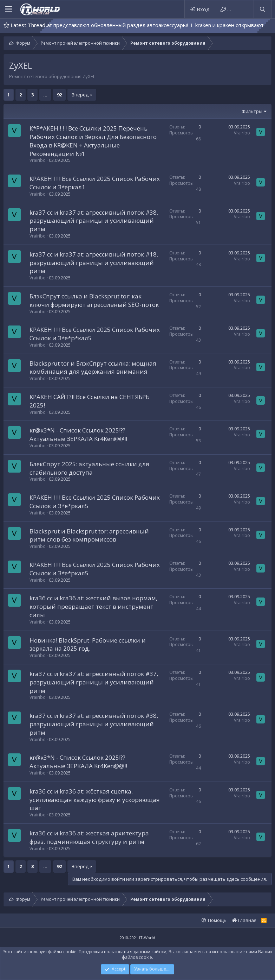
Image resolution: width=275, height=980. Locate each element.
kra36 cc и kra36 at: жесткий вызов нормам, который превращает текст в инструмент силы (93, 606)
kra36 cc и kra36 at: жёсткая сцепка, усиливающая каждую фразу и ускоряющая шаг (95, 800)
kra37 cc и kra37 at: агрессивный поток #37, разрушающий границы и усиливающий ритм (94, 682)
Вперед (80, 95)
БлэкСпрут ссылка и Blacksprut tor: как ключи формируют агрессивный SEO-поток (94, 300)
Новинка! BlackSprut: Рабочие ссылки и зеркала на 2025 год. (88, 644)
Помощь (217, 920)
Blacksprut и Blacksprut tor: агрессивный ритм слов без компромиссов (89, 535)
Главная (244, 920)
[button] (9, 10)
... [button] (45, 95)
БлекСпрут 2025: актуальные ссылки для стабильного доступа (89, 468)
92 (59, 95)
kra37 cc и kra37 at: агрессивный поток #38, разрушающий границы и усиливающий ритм (94, 221)
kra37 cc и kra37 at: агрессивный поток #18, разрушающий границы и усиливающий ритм (94, 263)
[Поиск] (262, 9)
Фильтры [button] (252, 111)
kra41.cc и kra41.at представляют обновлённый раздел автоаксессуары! (113, 25)
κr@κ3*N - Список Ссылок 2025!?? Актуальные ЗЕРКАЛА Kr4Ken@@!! (78, 434)
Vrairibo (38, 160)
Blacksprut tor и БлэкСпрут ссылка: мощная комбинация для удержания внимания (93, 368)
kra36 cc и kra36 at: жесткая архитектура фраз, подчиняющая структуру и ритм (89, 837)
